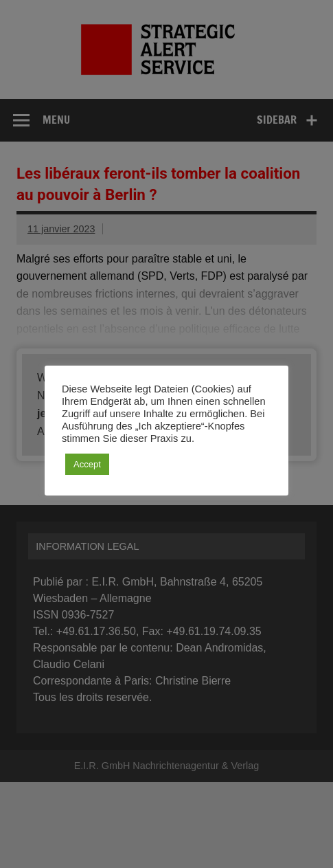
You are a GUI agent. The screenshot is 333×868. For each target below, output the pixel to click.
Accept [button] (87, 464)
